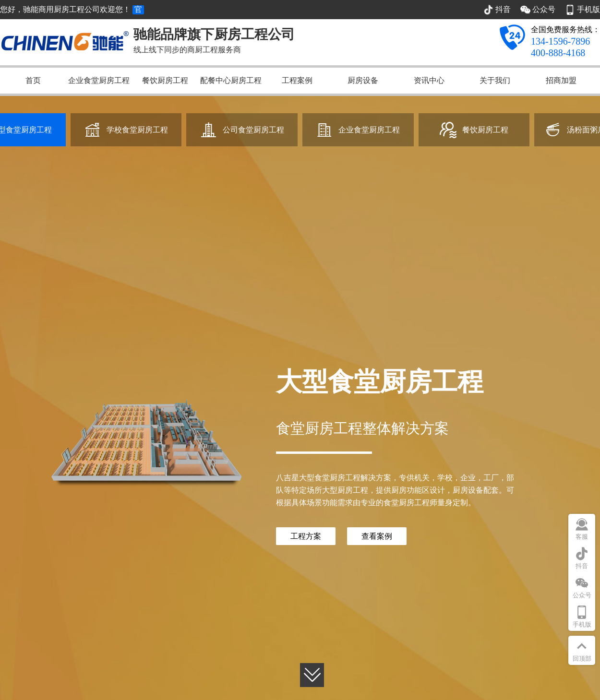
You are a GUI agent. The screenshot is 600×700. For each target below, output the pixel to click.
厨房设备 (363, 80)
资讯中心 (429, 80)
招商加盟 (561, 80)
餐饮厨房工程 (165, 80)
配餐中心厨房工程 (231, 80)
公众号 (582, 595)
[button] (312, 676)
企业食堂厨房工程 (99, 80)
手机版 (582, 624)
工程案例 (297, 80)
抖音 (582, 566)
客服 (582, 537)
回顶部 (582, 658)
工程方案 (306, 536)
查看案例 (377, 536)
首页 (33, 80)
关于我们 (495, 80)
